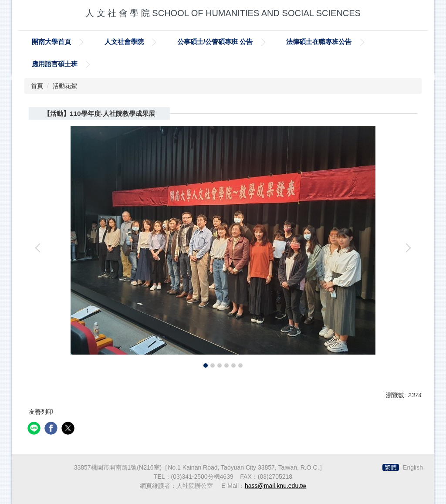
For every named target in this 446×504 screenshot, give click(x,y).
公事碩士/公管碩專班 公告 (215, 42)
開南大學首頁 (51, 42)
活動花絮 (65, 86)
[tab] (206, 365)
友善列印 (41, 412)
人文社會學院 (124, 42)
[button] (40, 248)
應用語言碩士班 (55, 64)
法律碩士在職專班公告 (319, 42)
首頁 (37, 86)
